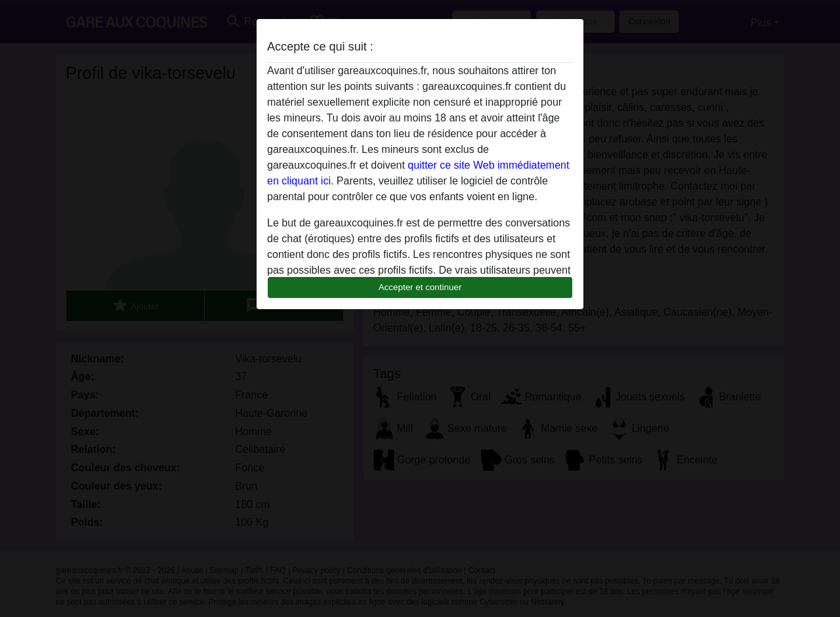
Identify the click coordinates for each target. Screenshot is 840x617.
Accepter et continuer (420, 287)
